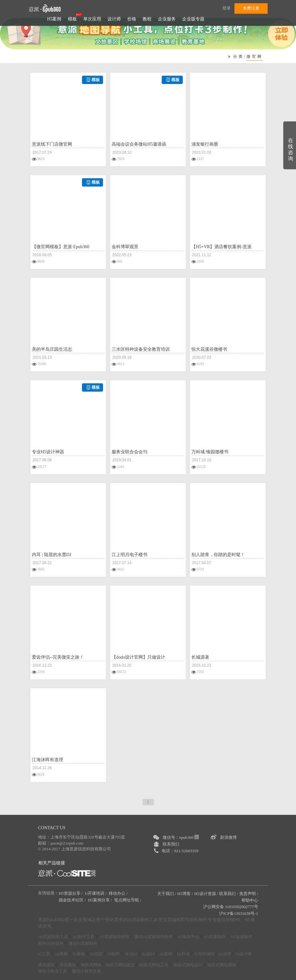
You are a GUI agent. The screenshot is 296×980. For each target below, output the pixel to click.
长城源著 (200, 657)
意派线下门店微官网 (52, 144)
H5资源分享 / (71, 893)
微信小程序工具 (52, 971)
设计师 (114, 19)
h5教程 (62, 954)
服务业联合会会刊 (129, 452)
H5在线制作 (242, 937)
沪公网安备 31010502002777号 (231, 907)
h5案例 (166, 954)
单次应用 (92, 19)
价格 (132, 19)
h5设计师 (243, 954)
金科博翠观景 (125, 247)
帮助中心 (250, 900)
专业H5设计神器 (48, 452)
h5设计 (148, 954)
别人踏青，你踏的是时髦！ (218, 555)
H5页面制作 (215, 937)
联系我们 (171, 844)
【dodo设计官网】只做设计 (138, 657)
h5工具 (44, 954)
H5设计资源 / (206, 894)
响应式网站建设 (120, 965)
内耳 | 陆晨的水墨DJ (52, 555)
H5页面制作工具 (142, 920)
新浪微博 (228, 837)
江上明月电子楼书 (129, 555)
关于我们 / (167, 894)
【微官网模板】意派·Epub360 (61, 247)
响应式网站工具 (154, 965)
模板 (72, 19)
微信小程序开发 (87, 971)
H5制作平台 (189, 937)
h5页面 (96, 954)
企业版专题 (193, 19)
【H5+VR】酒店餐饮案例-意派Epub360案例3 (222, 248)
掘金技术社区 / (73, 900)
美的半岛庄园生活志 (52, 349)
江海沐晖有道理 (48, 760)
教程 (147, 19)
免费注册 (251, 8)
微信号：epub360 (181, 837)
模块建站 (46, 965)
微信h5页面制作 (83, 943)
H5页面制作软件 (115, 937)
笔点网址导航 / (128, 900)
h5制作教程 (205, 954)
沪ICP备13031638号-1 (239, 913)
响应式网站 (91, 965)
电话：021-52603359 (180, 851)
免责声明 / (249, 894)
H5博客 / (185, 894)
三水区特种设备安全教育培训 (141, 349)
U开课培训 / (96, 893)
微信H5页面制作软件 (153, 937)
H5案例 (54, 19)
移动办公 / (119, 893)
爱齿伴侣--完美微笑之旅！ (58, 657)
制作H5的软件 (51, 943)
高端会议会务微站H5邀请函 (139, 144)
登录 (226, 8)
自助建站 (68, 965)
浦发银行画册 (205, 144)
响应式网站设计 (188, 965)
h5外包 (184, 954)
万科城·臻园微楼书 (210, 452)
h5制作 (114, 954)
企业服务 (167, 19)
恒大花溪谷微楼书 (209, 349)
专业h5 (131, 954)
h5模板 (79, 954)
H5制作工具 (84, 937)
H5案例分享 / (100, 900)
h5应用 (225, 954)
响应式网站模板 (222, 965)
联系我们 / (229, 894)
